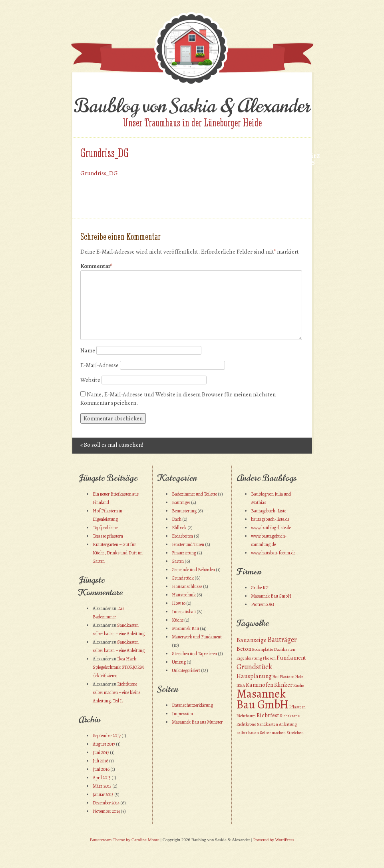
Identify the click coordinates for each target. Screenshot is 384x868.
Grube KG (260, 588)
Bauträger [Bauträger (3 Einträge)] (282, 639)
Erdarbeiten (182, 536)
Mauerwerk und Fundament (197, 637)
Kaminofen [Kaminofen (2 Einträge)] (260, 685)
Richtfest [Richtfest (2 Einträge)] (268, 715)
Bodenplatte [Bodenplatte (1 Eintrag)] (263, 649)
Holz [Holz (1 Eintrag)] (299, 677)
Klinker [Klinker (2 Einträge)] (283, 685)
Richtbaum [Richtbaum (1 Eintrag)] (246, 716)
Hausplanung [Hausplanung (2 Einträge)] (254, 676)
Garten (178, 561)
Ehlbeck (179, 528)
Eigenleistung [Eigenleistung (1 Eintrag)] (249, 658)
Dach (177, 519)
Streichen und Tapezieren (194, 654)
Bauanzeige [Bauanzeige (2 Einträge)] (252, 640)
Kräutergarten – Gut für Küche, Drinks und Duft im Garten (118, 553)
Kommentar (96, 266)
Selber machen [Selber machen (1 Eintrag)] (273, 733)
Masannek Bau (185, 628)
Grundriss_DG (99, 173)
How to (179, 603)
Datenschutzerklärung (192, 705)
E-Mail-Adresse (99, 365)
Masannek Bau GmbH (271, 596)
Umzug (179, 662)
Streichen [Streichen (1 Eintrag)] (295, 733)
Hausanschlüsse (187, 586)
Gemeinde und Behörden (193, 570)
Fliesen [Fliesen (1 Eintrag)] (269, 658)
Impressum (182, 714)
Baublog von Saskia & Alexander (192, 106)
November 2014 (106, 811)
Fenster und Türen (188, 544)
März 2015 (102, 786)
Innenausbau (184, 612)
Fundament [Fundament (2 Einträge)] (291, 658)
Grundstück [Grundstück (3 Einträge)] (254, 667)
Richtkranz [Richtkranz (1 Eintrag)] (290, 716)
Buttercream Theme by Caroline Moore (125, 840)
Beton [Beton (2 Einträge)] (244, 649)
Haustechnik (184, 595)
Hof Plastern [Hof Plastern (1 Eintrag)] (284, 677)
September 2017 (107, 736)
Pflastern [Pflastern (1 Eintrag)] (297, 707)
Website (90, 380)
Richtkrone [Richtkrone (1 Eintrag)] (246, 724)
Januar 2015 (103, 794)
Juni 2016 (101, 769)
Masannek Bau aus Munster (197, 722)
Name (88, 350)
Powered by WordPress (274, 840)
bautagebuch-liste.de (270, 519)
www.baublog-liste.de (271, 528)
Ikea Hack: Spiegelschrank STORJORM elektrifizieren (118, 667)
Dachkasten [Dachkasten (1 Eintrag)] (285, 649)
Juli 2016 (100, 761)
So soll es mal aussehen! (112, 445)
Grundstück (183, 578)
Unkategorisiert (186, 670)
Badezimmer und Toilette (194, 494)
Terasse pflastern (108, 536)
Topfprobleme (105, 528)
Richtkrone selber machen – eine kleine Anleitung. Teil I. (116, 692)
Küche (178, 620)
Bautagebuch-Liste (269, 511)
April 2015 (102, 778)
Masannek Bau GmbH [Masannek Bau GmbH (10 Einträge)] (263, 699)
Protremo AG (263, 604)
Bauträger (181, 502)
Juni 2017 (101, 752)
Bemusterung (184, 511)
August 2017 (104, 744)
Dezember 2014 (106, 803)
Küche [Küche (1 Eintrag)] (299, 685)
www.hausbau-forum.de (273, 553)
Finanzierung (184, 553)
